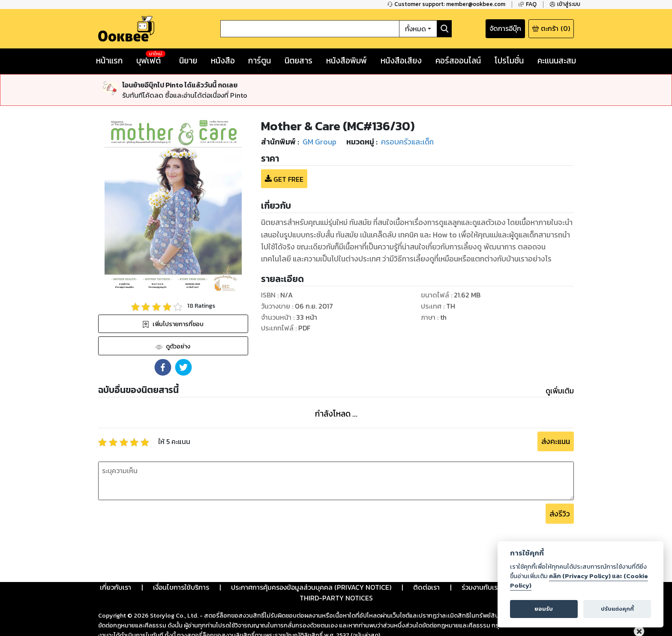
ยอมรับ (544, 609)
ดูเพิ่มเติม (560, 359)
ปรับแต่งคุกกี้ (617, 609)
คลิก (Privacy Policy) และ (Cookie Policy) (579, 581)
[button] (163, 336)
